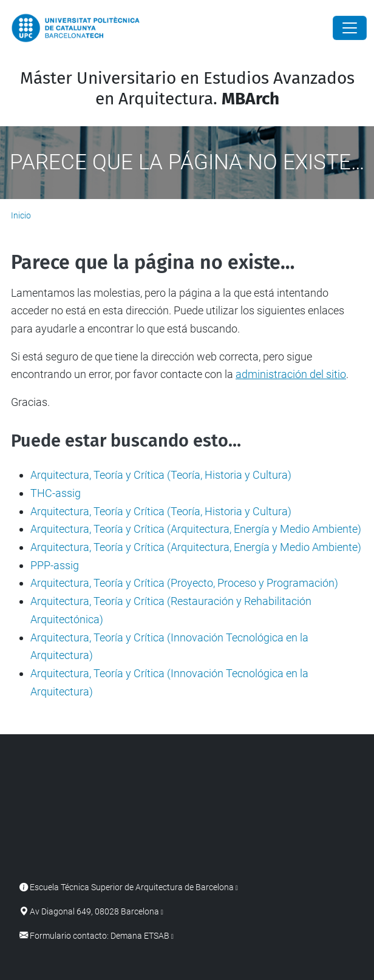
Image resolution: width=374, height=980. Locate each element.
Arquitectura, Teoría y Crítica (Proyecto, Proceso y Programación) (184, 583)
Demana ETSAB (140, 936)
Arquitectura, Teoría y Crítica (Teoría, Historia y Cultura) (161, 475)
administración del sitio (291, 374)
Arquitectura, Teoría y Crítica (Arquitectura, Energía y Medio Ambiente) (196, 529)
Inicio (21, 215)
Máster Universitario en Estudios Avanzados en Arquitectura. (187, 88)
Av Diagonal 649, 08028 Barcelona (94, 912)
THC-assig (56, 493)
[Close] (350, 28)
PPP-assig (55, 565)
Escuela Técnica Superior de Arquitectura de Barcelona (132, 887)
